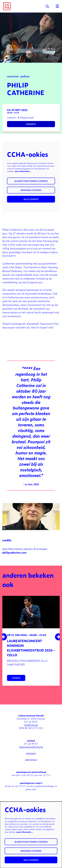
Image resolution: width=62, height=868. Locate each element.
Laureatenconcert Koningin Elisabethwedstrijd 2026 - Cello (31, 648)
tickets (16, 678)
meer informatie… (23, 171)
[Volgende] (58, 637)
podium (25, 76)
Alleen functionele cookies (31, 181)
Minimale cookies (31, 190)
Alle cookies (31, 199)
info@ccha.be (31, 725)
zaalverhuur (31, 759)
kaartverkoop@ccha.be (31, 747)
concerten (13, 76)
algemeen (31, 753)
